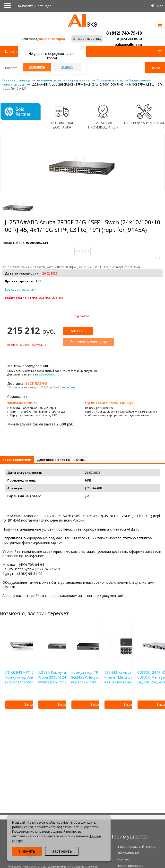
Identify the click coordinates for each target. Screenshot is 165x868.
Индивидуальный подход (136, 847)
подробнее (68, 387)
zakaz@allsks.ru (129, 45)
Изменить (37, 67)
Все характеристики (21, 289)
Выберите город (52, 39)
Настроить (62, 851)
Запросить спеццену (88, 342)
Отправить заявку (87, 39)
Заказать (78, 331)
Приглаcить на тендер (34, 6)
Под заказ (81, 316)
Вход (160, 6)
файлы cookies (57, 822)
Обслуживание (128, 853)
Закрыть (67, 67)
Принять (27, 851)
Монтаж (123, 859)
